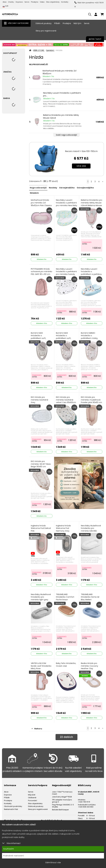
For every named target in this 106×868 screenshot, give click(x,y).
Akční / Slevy (95, 39)
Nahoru (37, 726)
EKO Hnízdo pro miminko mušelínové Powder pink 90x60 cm (92, 399)
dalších (67, 735)
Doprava (19, 2)
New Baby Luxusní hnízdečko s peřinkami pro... (62, 94)
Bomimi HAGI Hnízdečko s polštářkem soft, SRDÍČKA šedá (64, 336)
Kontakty (65, 2)
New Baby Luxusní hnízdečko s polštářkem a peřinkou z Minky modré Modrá (91, 272)
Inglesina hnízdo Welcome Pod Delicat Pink (41, 526)
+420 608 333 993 (86, 804)
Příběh (57, 23)
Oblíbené (32, 795)
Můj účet (32, 792)
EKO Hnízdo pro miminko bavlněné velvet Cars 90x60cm (66, 399)
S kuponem (87, 241)
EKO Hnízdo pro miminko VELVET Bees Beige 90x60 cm (41, 463)
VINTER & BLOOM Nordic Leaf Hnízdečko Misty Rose (41, 664)
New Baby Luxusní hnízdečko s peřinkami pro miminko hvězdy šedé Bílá (66, 272)
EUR (5, 7)
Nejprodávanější (38, 188)
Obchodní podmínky (13, 804)
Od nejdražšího (67, 188)
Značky (11, 2)
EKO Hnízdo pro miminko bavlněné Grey (40, 399)
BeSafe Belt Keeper (60, 807)
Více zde (81, 166)
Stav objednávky (53, 2)
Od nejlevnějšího (85, 188)
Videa (42, 2)
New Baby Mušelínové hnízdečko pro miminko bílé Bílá (91, 526)
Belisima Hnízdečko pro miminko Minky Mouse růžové (61, 116)
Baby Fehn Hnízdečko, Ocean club (66, 662)
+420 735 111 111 (84, 799)
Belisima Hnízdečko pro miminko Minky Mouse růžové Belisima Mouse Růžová (92, 204)
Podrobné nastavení (14, 856)
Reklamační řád (11, 807)
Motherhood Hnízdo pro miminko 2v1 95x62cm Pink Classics (41, 202)
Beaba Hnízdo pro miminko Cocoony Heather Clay (90, 664)
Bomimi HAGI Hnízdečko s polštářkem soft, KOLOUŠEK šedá (39, 336)
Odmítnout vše (53, 862)
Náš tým (77, 23)
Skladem (34, 193)
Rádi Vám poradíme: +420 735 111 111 (89, 5)
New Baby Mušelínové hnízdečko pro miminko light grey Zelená (41, 596)
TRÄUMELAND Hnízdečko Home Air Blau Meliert (90, 595)
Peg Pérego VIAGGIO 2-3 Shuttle (63, 803)
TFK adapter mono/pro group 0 (62, 798)
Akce (5, 2)
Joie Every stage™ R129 (62, 794)
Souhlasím (9, 849)
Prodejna (35, 2)
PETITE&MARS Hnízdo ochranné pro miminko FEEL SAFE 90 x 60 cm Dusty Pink (41, 272)
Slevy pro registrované (46, 31)
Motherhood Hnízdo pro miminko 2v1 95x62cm (59, 72)
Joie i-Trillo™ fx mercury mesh (62, 790)
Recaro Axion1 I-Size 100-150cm (81, 151)
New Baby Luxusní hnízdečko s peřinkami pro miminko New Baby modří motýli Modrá (66, 205)
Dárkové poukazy (44, 23)
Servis (27, 2)
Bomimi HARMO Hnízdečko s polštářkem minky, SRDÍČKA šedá (90, 336)
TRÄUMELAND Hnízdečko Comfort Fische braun (65, 595)
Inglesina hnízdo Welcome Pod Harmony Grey (64, 526)
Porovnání (33, 798)
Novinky (53, 188)
